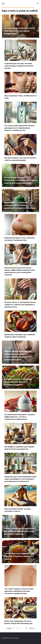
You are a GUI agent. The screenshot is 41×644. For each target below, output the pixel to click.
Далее (32, 628)
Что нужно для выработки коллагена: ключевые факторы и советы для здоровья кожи (20, 180)
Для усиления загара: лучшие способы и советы (18, 510)
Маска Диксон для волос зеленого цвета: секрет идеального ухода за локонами (20, 205)
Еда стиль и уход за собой (25, 8)
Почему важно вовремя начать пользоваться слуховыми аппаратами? (19, 31)
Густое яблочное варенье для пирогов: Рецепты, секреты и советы (19, 556)
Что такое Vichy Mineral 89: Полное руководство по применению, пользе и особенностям (20, 128)
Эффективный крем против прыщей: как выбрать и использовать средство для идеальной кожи (18, 355)
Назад (9, 628)
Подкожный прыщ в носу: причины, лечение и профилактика (20, 239)
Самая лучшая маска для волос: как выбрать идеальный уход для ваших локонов (20, 531)
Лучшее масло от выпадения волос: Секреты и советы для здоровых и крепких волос (20, 305)
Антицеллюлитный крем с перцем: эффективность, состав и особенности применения (20, 417)
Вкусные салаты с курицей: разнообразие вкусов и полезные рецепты (18, 382)
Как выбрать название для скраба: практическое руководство (19, 448)
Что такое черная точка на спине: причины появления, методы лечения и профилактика (19, 591)
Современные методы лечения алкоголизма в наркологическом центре (19, 66)
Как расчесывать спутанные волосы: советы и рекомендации (20, 159)
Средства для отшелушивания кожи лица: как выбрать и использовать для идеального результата (20, 479)
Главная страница (8, 8)
